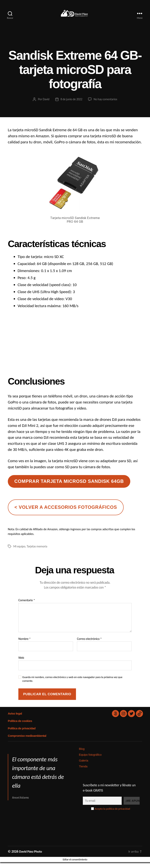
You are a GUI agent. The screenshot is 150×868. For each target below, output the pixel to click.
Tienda (83, 772)
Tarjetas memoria (38, 552)
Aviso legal (15, 719)
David (45, 105)
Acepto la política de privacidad (112, 815)
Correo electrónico (89, 645)
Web (21, 664)
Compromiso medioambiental (27, 742)
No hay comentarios (106, 105)
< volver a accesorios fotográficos (66, 513)
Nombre (25, 645)
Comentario (27, 606)
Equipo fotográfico (90, 760)
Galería (83, 766)
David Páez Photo (31, 857)
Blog (82, 755)
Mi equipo (20, 552)
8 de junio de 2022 (71, 105)
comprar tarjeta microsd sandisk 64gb (69, 487)
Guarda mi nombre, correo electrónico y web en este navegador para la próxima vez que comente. (72, 685)
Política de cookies (20, 727)
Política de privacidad (21, 734)
